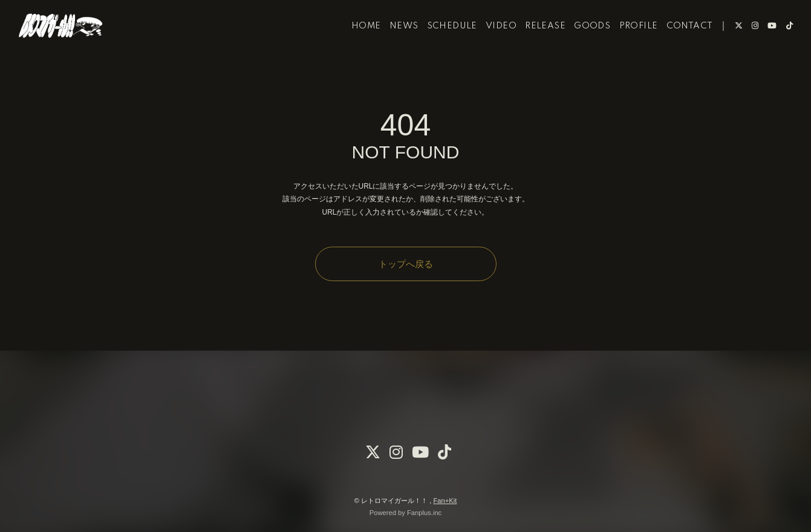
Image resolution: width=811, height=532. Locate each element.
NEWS (391, 47)
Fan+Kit (445, 501)
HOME (353, 47)
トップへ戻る (406, 264)
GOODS (579, 47)
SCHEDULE (439, 47)
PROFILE (625, 47)
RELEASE (533, 47)
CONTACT (676, 47)
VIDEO (488, 47)
